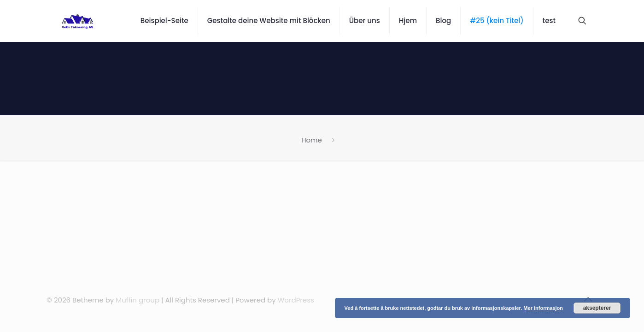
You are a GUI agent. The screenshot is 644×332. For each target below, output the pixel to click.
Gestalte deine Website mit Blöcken (269, 21)
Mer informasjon (543, 308)
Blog (443, 21)
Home (312, 140)
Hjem (408, 21)
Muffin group (138, 300)
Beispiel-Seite (164, 21)
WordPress (296, 300)
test (549, 21)
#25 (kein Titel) (497, 21)
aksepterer (597, 308)
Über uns (365, 21)
